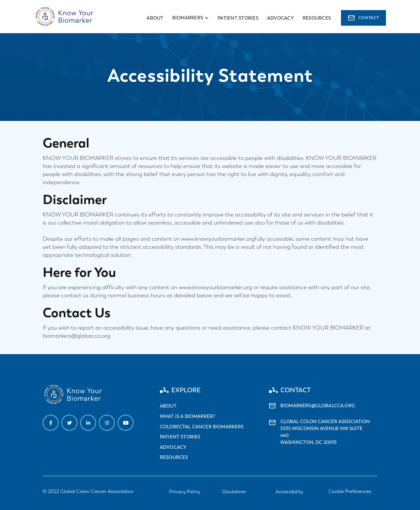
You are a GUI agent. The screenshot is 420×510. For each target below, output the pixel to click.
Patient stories (238, 18)
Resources (174, 457)
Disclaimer (234, 492)
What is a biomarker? (187, 416)
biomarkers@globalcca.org (318, 406)
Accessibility (289, 492)
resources (317, 18)
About (155, 18)
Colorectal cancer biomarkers (202, 427)
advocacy (281, 18)
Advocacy (173, 447)
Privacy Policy (185, 492)
